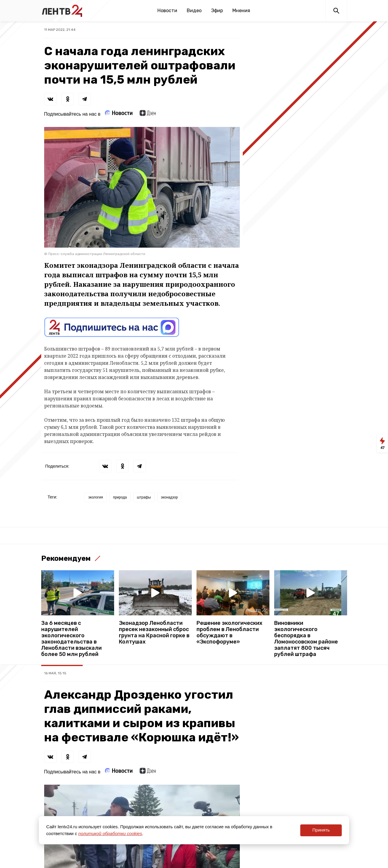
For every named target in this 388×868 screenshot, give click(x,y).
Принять (321, 830)
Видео (194, 11)
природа (120, 497)
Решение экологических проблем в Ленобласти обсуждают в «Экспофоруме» (229, 633)
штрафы (144, 497)
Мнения (241, 11)
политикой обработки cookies (110, 833)
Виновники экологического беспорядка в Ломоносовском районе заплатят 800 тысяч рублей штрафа (306, 639)
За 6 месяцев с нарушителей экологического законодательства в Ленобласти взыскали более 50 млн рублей (71, 639)
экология (96, 497)
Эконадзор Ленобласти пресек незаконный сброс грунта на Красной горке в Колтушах (154, 633)
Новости (167, 11)
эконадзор (169, 497)
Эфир (217, 11)
